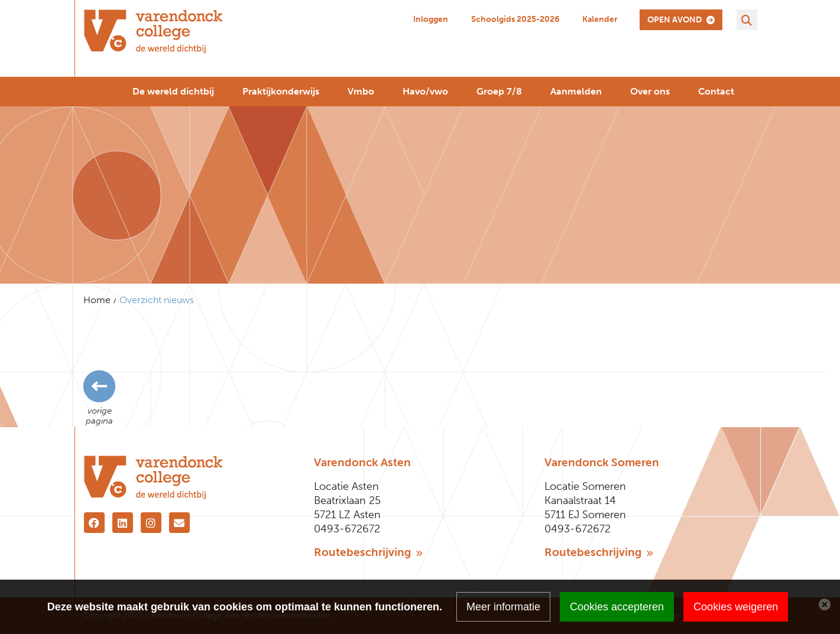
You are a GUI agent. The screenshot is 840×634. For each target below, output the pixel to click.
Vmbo (361, 91)
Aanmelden (576, 91)
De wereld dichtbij (173, 91)
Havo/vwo (425, 91)
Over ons (650, 91)
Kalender (600, 19)
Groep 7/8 (499, 91)
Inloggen (431, 19)
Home (97, 300)
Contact (716, 91)
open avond (681, 20)
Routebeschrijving (368, 552)
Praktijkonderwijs (281, 91)
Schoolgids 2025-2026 (515, 19)
